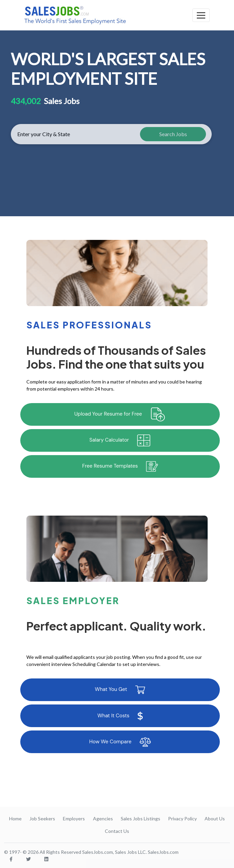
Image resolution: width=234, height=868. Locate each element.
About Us (215, 819)
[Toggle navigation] (201, 15)
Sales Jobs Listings (141, 819)
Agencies (103, 819)
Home (15, 819)
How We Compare (120, 742)
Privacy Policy (182, 819)
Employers (74, 819)
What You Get (120, 690)
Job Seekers (42, 819)
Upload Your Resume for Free (120, 414)
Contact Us (117, 831)
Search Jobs (173, 134)
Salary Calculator (120, 440)
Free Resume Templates (120, 466)
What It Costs (120, 716)
